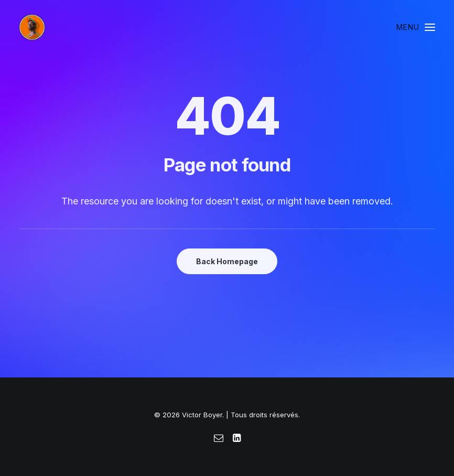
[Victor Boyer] (32, 27)
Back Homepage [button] (227, 261)
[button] (416, 27)
